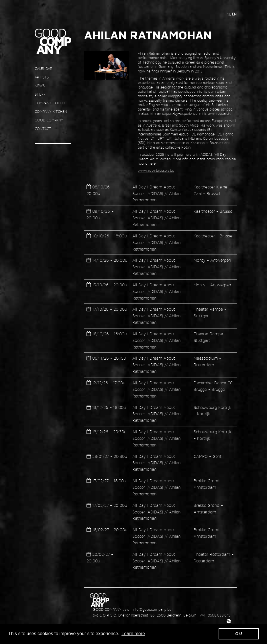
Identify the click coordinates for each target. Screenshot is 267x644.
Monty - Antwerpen (212, 260)
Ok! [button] (239, 634)
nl (229, 14)
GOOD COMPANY (49, 120)
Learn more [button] (133, 634)
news (40, 86)
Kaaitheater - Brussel (213, 211)
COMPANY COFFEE (50, 103)
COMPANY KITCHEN (51, 112)
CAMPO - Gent (208, 456)
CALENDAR (44, 69)
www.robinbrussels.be (156, 171)
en (234, 14)
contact (43, 129)
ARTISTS (42, 77)
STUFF (40, 94)
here (152, 163)
